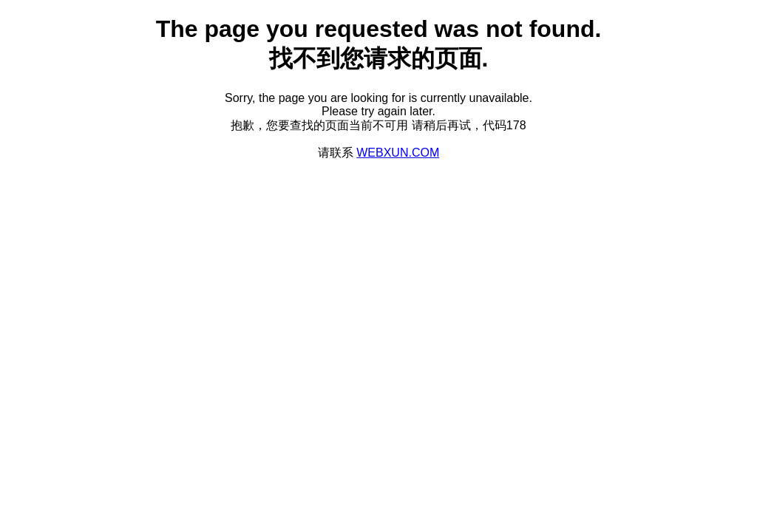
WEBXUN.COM (398, 153)
